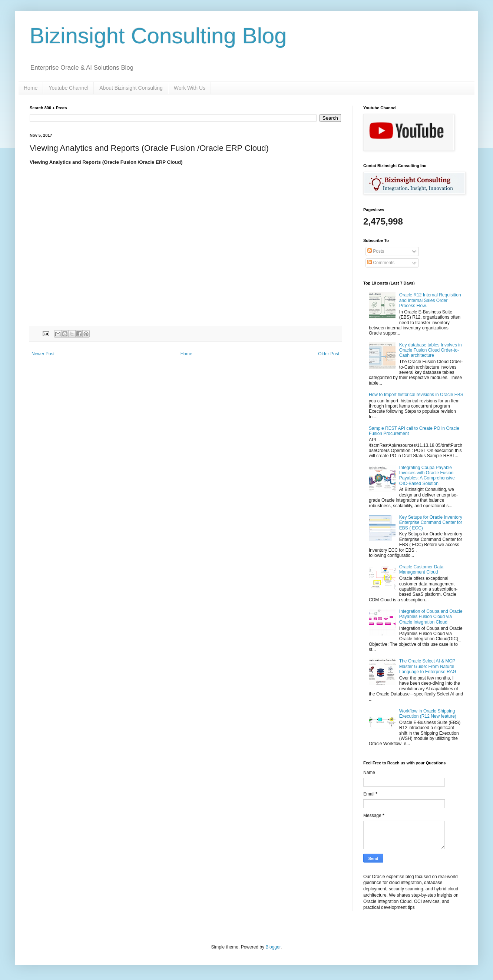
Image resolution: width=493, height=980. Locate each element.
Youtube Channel (68, 88)
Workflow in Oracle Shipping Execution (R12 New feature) (428, 714)
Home (31, 88)
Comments (381, 263)
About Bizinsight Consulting (131, 88)
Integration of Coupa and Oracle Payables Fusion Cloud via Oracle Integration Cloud (431, 617)
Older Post (329, 354)
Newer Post (43, 354)
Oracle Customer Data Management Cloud (421, 569)
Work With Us (190, 88)
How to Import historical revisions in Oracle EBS (416, 395)
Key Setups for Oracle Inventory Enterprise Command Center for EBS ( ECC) (431, 523)
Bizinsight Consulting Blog (158, 36)
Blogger (273, 947)
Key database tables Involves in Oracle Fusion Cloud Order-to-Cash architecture (431, 350)
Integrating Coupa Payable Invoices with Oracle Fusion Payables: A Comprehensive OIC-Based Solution (427, 476)
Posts (376, 251)
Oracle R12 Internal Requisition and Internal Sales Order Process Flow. (430, 300)
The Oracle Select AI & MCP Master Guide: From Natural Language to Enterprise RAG (428, 666)
